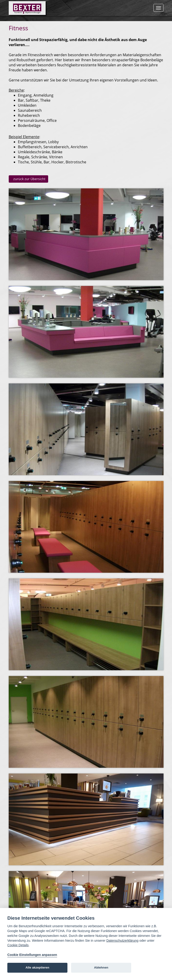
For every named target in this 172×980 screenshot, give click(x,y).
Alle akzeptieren (37, 967)
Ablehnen (101, 967)
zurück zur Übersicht (28, 179)
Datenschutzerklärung (122, 941)
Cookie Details (18, 945)
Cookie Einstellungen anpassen (32, 955)
